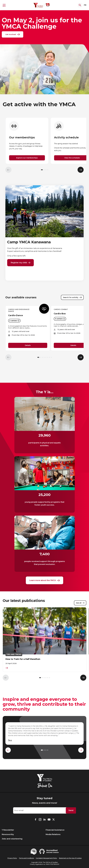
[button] (42, 170)
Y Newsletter (8, 830)
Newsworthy (8, 834)
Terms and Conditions (26, 858)
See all (80, 604)
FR (85, 5)
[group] (27, 141)
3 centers (60, 320)
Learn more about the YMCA (44, 582)
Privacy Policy (12, 858)
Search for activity (72, 298)
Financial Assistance (55, 830)
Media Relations (53, 834)
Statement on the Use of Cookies (70, 858)
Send (71, 810)
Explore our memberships (27, 158)
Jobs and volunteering (12, 839)
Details (28, 346)
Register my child (20, 263)
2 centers (14, 322)
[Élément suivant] (80, 170)
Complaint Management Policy (46, 858)
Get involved (13, 34)
